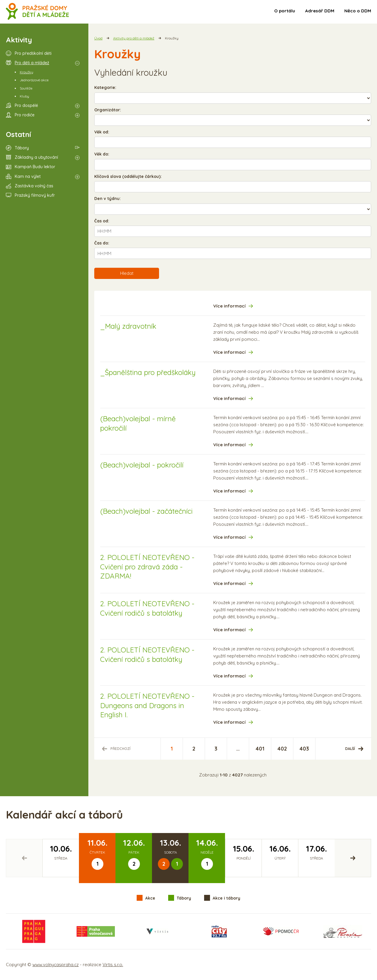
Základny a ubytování (36, 157)
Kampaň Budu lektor (35, 167)
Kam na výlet (28, 176)
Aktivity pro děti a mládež (134, 38)
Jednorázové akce (34, 80)
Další (350, 749)
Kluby (24, 96)
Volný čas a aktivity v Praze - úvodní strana (38, 12)
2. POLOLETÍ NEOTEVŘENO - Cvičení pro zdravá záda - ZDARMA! (147, 566)
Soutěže (26, 88)
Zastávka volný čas (34, 186)
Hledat (127, 273)
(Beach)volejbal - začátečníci (146, 511)
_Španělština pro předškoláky (148, 372)
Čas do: (102, 243)
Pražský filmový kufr (35, 195)
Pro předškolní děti (33, 53)
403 (304, 749)
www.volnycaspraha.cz (56, 965)
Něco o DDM (358, 11)
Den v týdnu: (108, 199)
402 (282, 749)
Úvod (98, 38)
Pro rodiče (25, 115)
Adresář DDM (320, 11)
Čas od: (102, 221)
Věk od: (102, 132)
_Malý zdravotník (128, 326)
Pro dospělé (26, 105)
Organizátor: (108, 110)
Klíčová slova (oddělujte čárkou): (128, 176)
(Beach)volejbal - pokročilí (142, 465)
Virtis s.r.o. (113, 965)
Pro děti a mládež (32, 63)
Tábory (22, 148)
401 (260, 749)
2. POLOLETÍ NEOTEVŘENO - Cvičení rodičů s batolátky (147, 608)
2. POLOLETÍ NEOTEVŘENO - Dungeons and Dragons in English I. (147, 705)
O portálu (285, 11)
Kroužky (27, 72)
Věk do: (102, 154)
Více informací (229, 306)
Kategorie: (105, 87)
